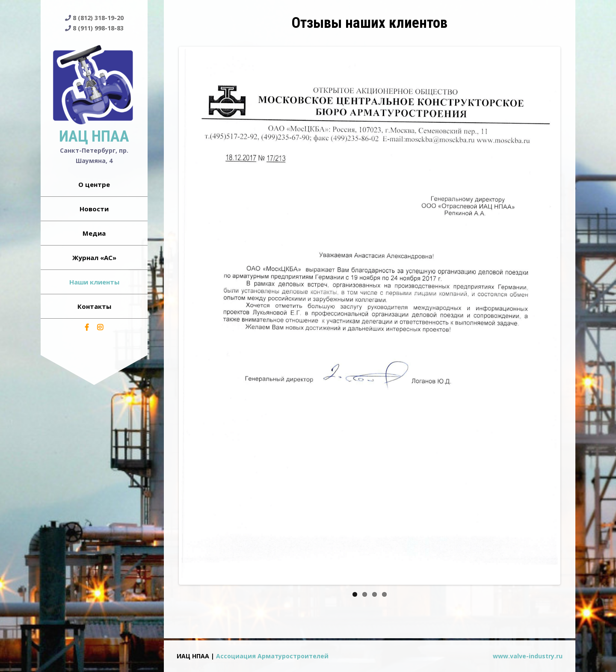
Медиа (94, 233)
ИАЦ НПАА (94, 136)
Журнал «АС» (94, 258)
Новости (94, 209)
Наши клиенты (94, 282)
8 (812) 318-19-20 (98, 18)
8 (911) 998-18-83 (98, 28)
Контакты (94, 306)
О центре (94, 184)
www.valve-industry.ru (528, 656)
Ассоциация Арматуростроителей (272, 656)
